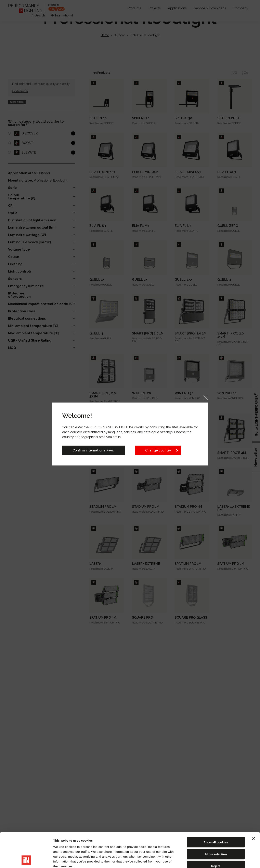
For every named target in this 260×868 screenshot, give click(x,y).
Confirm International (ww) (93, 450)
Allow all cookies (216, 810)
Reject (216, 833)
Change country (158, 450)
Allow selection (216, 822)
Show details (213, 860)
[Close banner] (254, 806)
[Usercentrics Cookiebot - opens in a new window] (26, 860)
